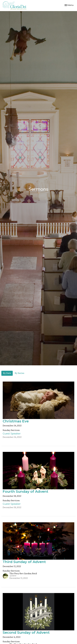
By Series (19, 373)
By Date (7, 373)
